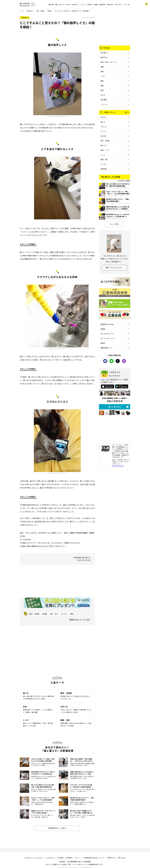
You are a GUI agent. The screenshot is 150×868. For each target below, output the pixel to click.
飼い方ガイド (119, 5)
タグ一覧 (127, 5)
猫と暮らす (30, 11)
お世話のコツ (75, 5)
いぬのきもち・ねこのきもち (33, 858)
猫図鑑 (96, 5)
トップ (22, 11)
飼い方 (103, 122)
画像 (102, 86)
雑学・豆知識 (40, 11)
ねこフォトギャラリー (108, 338)
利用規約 (69, 858)
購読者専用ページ (106, 348)
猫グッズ (104, 145)
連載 (56, 5)
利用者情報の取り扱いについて (94, 858)
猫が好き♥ (104, 57)
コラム (103, 76)
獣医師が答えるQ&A (107, 324)
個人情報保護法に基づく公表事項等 (79, 862)
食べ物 (68, 5)
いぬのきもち (50, 858)
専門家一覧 (111, 858)
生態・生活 (54, 614)
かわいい (104, 127)
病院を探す (110, 5)
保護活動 (104, 169)
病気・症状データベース (109, 62)
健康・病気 (104, 159)
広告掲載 (60, 858)
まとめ (103, 95)
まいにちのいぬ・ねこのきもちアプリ (57, 116)
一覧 (126, 112)
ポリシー (78, 858)
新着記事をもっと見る (57, 828)
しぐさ (103, 155)
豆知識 (49, 11)
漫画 (102, 71)
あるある (104, 136)
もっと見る (115, 224)
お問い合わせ (122, 858)
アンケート (104, 104)
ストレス (104, 131)
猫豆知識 (51, 5)
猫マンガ (62, 5)
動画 (102, 81)
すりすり (64, 614)
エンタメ (83, 5)
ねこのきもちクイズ (107, 334)
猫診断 (103, 343)
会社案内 (62, 862)
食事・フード (105, 150)
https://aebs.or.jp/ (118, 466)
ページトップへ (75, 850)
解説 (72, 614)
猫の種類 (104, 100)
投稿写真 (90, 5)
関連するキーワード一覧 (79, 619)
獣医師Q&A (102, 5)
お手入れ (104, 117)
